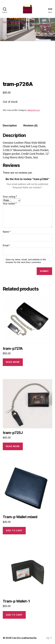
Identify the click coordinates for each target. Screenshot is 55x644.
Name (7, 232)
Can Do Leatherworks (24, 638)
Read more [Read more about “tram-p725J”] (13, 446)
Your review (10, 204)
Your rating (10, 197)
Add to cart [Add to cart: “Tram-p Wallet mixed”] (14, 530)
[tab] (10, 126)
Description (10, 126)
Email (7, 245)
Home (5, 22)
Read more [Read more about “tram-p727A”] (13, 362)
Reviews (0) (30, 126)
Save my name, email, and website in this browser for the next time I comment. (26, 261)
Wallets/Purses (17, 22)
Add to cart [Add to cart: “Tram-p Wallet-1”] (14, 615)
